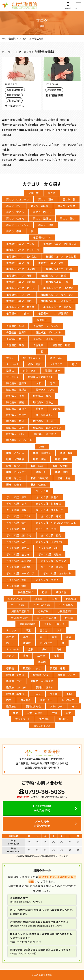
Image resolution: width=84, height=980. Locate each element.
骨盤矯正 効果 (15, 326)
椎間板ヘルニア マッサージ (23, 250)
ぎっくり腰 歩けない (19, 567)
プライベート (23, 719)
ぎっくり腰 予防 (46, 529)
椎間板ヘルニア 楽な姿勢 (61, 256)
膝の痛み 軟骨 (15, 421)
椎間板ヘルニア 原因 (19, 301)
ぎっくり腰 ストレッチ (50, 510)
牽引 (54, 637)
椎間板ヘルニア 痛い (19, 294)
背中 (59, 649)
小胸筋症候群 (65, 611)
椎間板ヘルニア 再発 (19, 275)
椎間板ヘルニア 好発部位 (53, 313)
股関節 (42, 662)
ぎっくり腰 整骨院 (52, 567)
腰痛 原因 (61, 472)
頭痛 (68, 637)
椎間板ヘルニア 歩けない (21, 282)
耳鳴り (27, 637)
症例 (54, 713)
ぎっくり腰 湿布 (16, 580)
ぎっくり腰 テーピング (20, 573)
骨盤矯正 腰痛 (61, 345)
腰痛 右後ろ (14, 484)
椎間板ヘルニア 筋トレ (20, 288)
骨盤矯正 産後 (15, 345)
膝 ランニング (32, 358)
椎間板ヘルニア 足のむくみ (60, 244)
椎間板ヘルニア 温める (57, 307)
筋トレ (10, 643)
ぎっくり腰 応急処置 (19, 561)
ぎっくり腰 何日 (48, 548)
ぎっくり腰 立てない (19, 516)
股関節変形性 (33, 706)
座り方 (44, 630)
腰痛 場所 (64, 478)
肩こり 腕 (69, 199)
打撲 (44, 592)
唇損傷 (10, 668)
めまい (10, 655)
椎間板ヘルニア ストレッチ (57, 301)
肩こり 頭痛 (46, 199)
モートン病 (17, 605)
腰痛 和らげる (40, 478)
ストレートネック (54, 624)
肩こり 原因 (46, 225)
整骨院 (10, 370)
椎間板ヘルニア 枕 (57, 282)
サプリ (10, 358)
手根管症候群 (25, 592)
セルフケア (56, 364)
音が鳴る (26, 700)
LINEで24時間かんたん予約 (42, 808)
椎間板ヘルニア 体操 (53, 275)
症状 (74, 364)
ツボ (38, 383)
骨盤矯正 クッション (46, 326)
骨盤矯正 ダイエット (48, 332)
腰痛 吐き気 (38, 484)
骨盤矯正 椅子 (15, 339)
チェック (11, 630)
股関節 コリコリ (16, 687)
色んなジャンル (42, 725)
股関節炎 (11, 706)
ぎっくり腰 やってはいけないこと (56, 522)
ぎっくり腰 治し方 (18, 554)
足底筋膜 (71, 599)
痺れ (45, 649)
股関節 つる (41, 675)
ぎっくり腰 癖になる (19, 535)
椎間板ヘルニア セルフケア (57, 294)
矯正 (28, 630)
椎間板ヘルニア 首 (18, 263)
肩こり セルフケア (18, 199)
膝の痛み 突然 (15, 396)
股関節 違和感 (15, 694)
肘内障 (69, 618)
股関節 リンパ (66, 675)
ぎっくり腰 (42, 491)
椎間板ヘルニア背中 (18, 313)
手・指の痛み (66, 605)
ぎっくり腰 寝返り (47, 497)
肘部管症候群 (27, 624)
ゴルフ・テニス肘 (46, 618)
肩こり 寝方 (14, 206)
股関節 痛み (53, 370)
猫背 (26, 655)
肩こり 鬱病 (14, 231)
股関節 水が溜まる (42, 681)
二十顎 (41, 655)
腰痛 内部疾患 (15, 459)
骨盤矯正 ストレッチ (46, 339)
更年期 (40, 408)
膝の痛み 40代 (15, 434)
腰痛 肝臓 (61, 459)
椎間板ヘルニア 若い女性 (21, 256)
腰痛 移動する (42, 453)
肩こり (52, 193)
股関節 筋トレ (45, 687)
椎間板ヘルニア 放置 (51, 263)
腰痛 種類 (39, 459)
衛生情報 (44, 719)
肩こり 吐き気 (15, 218)
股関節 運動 (58, 668)
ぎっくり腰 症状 (16, 503)
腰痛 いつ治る (15, 453)
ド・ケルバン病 (41, 605)
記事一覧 (34, 193)
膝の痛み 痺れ (42, 396)
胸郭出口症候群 (20, 611)
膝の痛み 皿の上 (43, 402)
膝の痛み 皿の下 (16, 408)
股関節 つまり (32, 668)
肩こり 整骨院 (42, 218)
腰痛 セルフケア (16, 472)
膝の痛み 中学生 (16, 415)
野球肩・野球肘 (19, 618)
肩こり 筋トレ (42, 212)
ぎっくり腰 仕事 (16, 522)
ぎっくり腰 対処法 (50, 554)
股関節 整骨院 (15, 675)
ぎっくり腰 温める (18, 548)
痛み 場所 (34, 364)
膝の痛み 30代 (45, 389)
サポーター (46, 700)
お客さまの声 (35, 713)
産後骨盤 (61, 592)
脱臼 (69, 694)
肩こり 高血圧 (40, 206)
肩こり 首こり (15, 212)
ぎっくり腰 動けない (53, 561)
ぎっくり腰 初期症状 (48, 503)
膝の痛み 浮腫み (16, 389)
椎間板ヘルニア (42, 237)
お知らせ (64, 719)
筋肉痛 (54, 694)
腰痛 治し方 (14, 478)
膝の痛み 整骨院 (16, 383)
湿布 (53, 383)
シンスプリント (17, 599)
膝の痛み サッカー (44, 421)
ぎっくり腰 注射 (16, 542)
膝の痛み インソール (19, 440)
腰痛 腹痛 (66, 453)
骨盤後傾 (38, 345)
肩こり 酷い (68, 218)
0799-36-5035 (45, 792)
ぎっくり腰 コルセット (57, 573)
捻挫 (54, 599)
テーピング (13, 377)
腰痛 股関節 (60, 466)
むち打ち (43, 611)
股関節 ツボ (14, 681)
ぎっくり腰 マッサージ (50, 542)
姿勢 (57, 655)
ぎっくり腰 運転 (51, 516)
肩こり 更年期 (66, 206)
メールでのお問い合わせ (42, 824)
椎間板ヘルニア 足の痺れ (58, 288)
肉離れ (39, 599)
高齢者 (56, 408)
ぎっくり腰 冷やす (47, 580)
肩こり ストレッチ (18, 225)
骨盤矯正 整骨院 (16, 332)
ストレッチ (13, 364)
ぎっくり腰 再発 (51, 535)
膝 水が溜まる (45, 415)
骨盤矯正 (42, 320)
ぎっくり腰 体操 (16, 510)
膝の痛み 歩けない (45, 434)
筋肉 (9, 700)
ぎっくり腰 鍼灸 (16, 586)
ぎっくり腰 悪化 (16, 529)
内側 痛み (29, 370)
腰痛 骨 (41, 472)
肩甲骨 (10, 637)
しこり (37, 694)
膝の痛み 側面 (15, 402)
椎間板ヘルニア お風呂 (60, 269)
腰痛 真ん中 (14, 466)
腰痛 (42, 447)
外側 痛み (56, 358)
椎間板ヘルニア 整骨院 (20, 307)
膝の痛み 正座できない (47, 428)
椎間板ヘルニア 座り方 (20, 244)
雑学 (68, 713)
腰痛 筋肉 (37, 466)
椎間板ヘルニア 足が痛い (21, 269)
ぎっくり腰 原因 (16, 497)
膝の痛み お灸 (15, 428)
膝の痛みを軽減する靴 (41, 377)
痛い (74, 706)
